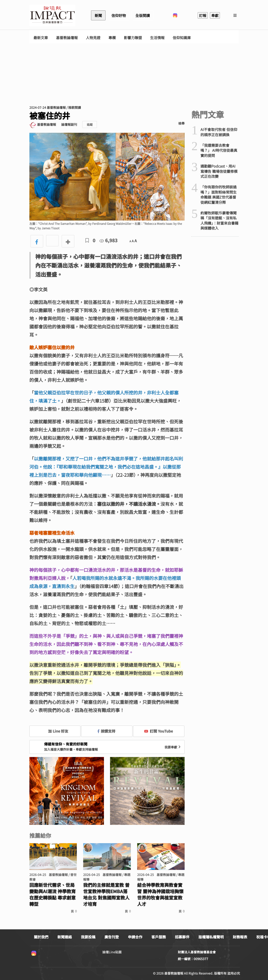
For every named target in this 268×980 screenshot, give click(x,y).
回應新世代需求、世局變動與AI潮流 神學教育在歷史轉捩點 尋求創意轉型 (53, 895)
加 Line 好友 (55, 731)
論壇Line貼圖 (112, 952)
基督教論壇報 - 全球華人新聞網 (52, 15)
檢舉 (181, 123)
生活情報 (157, 38)
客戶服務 (159, 937)
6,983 (108, 240)
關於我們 (41, 937)
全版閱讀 (143, 15)
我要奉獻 (173, 747)
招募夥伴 (182, 937)
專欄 (112, 38)
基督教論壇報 (67, 38)
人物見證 (93, 38)
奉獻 (215, 15)
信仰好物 (119, 15)
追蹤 (90, 125)
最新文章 (41, 38)
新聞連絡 (65, 937)
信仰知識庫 (182, 38)
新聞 (98, 15)
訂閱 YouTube (159, 731)
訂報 (203, 15)
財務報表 (240, 937)
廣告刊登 (112, 937)
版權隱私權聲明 (211, 937)
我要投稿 (88, 937)
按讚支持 (106, 731)
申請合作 (135, 937)
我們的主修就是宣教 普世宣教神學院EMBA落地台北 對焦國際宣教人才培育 (106, 895)
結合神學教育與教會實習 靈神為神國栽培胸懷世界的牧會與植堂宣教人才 (160, 895)
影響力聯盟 (133, 38)
